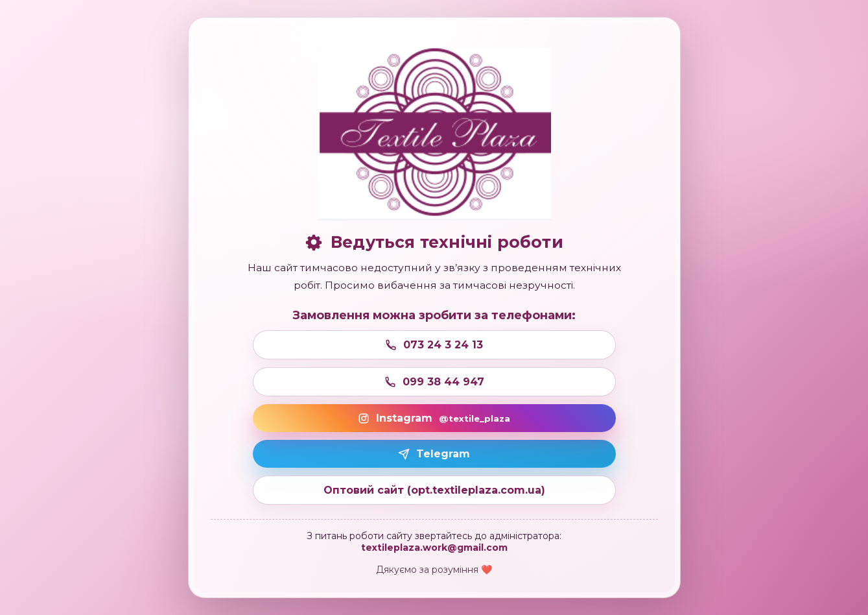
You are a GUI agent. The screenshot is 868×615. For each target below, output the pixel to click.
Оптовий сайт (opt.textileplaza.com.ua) (434, 490)
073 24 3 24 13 (434, 345)
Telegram (434, 454)
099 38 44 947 (434, 382)
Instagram (434, 418)
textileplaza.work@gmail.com (434, 548)
